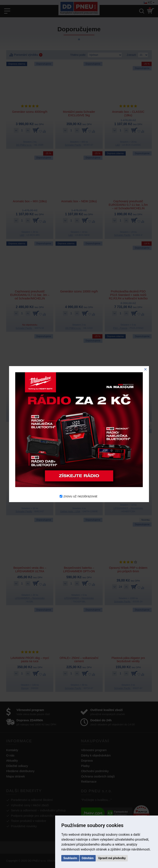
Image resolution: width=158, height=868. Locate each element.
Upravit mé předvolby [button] (112, 858)
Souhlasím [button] (70, 858)
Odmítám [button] (88, 858)
